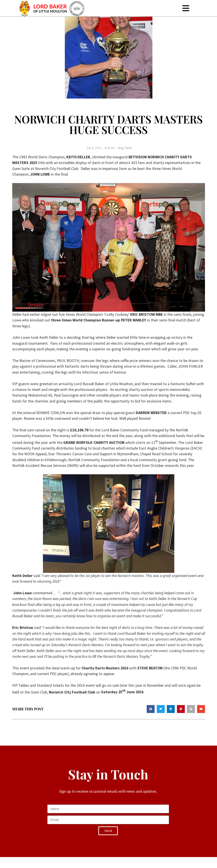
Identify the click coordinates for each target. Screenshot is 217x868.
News (128, 148)
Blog (121, 148)
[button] (151, 709)
